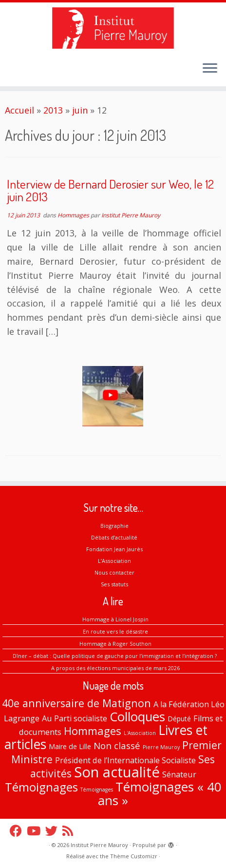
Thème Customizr (134, 856)
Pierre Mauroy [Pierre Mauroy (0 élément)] (161, 747)
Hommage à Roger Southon (115, 644)
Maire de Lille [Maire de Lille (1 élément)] (70, 746)
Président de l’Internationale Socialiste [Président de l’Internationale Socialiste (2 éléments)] (125, 760)
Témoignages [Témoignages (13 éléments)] (41, 787)
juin (80, 110)
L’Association (114, 561)
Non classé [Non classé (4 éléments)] (117, 746)
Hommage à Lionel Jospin (115, 619)
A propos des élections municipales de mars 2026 (115, 668)
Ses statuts (114, 584)
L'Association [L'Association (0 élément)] (140, 733)
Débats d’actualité (114, 537)
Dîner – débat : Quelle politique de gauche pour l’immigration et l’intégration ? (115, 656)
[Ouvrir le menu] (210, 69)
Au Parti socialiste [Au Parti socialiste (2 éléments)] (75, 718)
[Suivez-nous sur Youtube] (36, 831)
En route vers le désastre (115, 631)
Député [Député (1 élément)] (179, 719)
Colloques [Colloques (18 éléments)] (137, 717)
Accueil (19, 110)
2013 (53, 110)
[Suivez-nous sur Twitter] (54, 831)
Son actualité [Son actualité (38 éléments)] (117, 772)
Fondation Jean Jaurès (114, 549)
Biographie (114, 526)
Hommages (74, 215)
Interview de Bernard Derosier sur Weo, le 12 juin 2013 (110, 190)
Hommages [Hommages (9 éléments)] (93, 731)
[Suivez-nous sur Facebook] (18, 831)
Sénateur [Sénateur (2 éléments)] (179, 774)
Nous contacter (114, 572)
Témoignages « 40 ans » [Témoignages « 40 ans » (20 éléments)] (160, 794)
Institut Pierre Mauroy (131, 215)
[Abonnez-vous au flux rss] (70, 831)
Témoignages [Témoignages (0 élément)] (97, 790)
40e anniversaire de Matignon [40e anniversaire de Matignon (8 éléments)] (76, 703)
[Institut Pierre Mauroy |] (113, 28)
